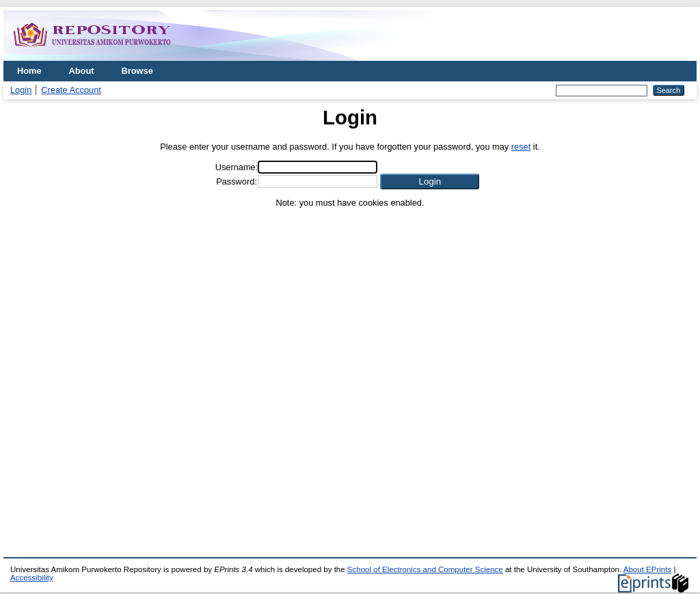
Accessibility (32, 578)
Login (21, 90)
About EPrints (647, 569)
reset (521, 147)
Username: (237, 167)
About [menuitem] (82, 71)
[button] (430, 181)
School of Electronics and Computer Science (425, 569)
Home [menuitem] (29, 71)
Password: (237, 181)
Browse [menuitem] (137, 71)
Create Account (71, 90)
